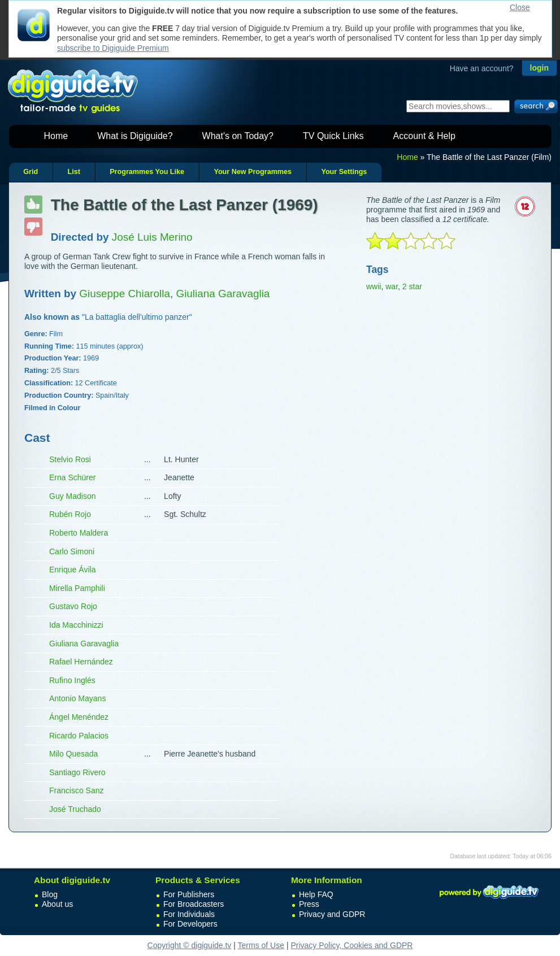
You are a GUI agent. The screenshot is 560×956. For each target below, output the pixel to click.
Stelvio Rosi (70, 459)
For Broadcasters (194, 904)
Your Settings (344, 172)
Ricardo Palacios (79, 736)
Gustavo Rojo (73, 606)
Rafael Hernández (81, 662)
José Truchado (75, 809)
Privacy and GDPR (332, 914)
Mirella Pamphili (77, 588)
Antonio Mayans (77, 698)
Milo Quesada (73, 754)
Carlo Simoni (72, 551)
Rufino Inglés (72, 680)
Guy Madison (72, 496)
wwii (374, 286)
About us (57, 904)
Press (309, 904)
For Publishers (189, 894)
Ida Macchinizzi (76, 625)
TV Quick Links (333, 136)
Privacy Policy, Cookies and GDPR (351, 945)
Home (56, 136)
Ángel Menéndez (79, 717)
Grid (31, 172)
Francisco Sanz (76, 790)
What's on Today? (238, 136)
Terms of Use (261, 945)
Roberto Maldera (79, 533)
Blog (50, 894)
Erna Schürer (72, 477)
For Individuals (189, 914)
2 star (412, 286)
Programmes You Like (147, 172)
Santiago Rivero (77, 772)
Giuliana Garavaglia (84, 644)
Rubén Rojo (70, 514)
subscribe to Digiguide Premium (113, 48)
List (73, 172)
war (392, 286)
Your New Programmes (253, 172)
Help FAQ (316, 894)
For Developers (190, 924)
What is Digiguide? (135, 136)
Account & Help (424, 136)
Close (520, 7)
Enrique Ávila (73, 570)
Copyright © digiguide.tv (190, 945)
